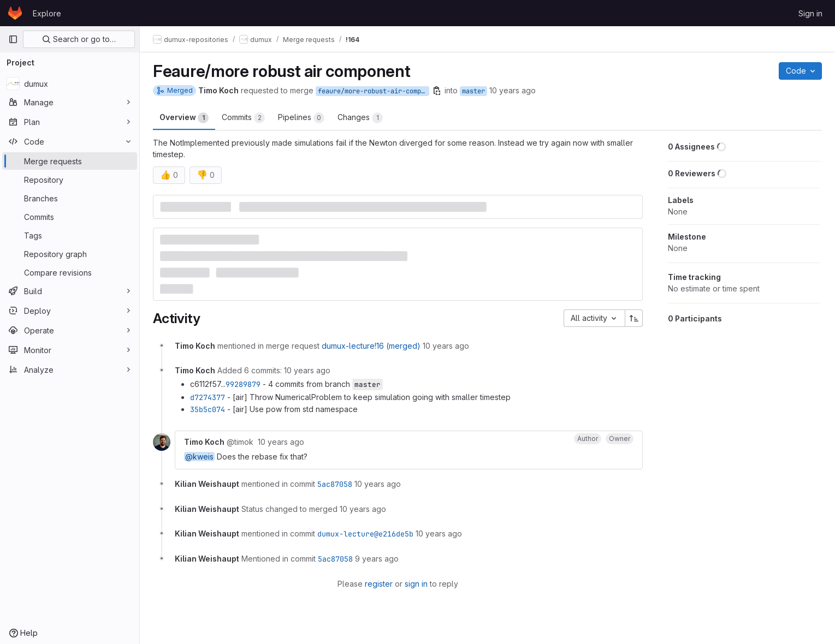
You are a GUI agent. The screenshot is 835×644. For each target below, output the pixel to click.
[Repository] (70, 180)
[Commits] (70, 217)
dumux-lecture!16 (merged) (371, 346)
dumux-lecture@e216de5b (365, 534)
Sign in (810, 13)
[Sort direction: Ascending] (634, 318)
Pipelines (301, 118)
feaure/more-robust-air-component (374, 91)
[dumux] (70, 84)
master (473, 91)
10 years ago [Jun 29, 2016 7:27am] (513, 90)
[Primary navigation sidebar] (13, 39)
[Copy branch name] (437, 91)
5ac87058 (335, 484)
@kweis (199, 457)
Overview (184, 118)
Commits (243, 118)
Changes (360, 118)
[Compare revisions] (70, 272)
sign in (416, 584)
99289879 (243, 384)
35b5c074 (208, 409)
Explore (47, 13)
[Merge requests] (70, 161)
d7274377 (208, 397)
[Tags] (70, 235)
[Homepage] (15, 13)
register (379, 584)
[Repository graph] (70, 254)
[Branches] (70, 198)
